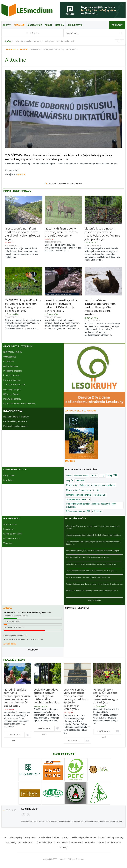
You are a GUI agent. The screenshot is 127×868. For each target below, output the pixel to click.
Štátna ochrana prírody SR (78, 511)
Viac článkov (94, 600)
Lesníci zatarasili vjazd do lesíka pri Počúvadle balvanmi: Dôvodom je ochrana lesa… (61, 305)
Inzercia (59, 25)
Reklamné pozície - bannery (16, 416)
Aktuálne (19, 25)
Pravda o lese (45, 837)
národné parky (100, 494)
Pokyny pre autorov (12, 398)
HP (5, 837)
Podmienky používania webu (19, 842)
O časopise (8, 361)
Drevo (69, 475)
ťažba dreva (97, 511)
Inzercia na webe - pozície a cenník (19, 403)
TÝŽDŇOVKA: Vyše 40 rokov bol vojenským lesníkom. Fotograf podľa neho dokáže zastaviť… (23, 305)
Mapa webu (89, 842)
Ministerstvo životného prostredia (83, 489)
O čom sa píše (35, 25)
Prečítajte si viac (14, 735)
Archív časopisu (11, 365)
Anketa (8, 607)
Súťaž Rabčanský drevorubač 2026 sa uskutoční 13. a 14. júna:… (91, 570)
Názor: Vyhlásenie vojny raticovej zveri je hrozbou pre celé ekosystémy (61, 231)
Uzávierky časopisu (12, 389)
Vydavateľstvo (10, 356)
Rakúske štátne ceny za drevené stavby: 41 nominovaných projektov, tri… (94, 583)
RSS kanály (63, 842)
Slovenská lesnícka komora (78, 499)
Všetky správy (16, 837)
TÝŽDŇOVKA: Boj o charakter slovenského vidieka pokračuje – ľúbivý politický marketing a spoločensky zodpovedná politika (62, 157)
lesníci (94, 475)
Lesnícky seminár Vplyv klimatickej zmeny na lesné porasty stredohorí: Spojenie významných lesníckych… (76, 698)
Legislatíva (8, 479)
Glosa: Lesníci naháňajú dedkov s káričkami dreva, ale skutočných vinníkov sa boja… (22, 233)
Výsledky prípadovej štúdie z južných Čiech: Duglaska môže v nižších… (94, 534)
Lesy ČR (70, 480)
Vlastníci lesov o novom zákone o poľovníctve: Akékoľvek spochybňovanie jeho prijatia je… (102, 233)
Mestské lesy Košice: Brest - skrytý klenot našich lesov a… (89, 557)
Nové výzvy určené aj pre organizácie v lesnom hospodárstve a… (91, 563)
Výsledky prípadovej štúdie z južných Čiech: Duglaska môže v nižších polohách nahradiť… (47, 695)
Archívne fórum (114, 842)
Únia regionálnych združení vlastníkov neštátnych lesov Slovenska (91, 505)
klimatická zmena (81, 475)
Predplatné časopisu (13, 370)
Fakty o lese (9, 475)
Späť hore (11, 809)
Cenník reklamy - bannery (15, 421)
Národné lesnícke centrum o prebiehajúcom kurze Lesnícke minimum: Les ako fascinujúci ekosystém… (17, 697)
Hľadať (101, 842)
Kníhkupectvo (75, 25)
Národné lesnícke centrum (79, 494)
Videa (57, 837)
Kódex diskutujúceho (45, 842)
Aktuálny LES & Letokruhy (81, 410)
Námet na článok (11, 393)
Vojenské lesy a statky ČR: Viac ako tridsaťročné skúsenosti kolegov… (93, 550)
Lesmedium (27, 10)
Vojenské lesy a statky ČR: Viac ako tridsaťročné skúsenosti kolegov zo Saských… (106, 695)
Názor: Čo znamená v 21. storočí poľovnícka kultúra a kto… (89, 577)
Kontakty (64, 847)
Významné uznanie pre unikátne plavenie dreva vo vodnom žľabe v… (93, 590)
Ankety (65, 837)
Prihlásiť (117, 25)
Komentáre (76, 842)
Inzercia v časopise (12, 379)
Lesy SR (112, 475)
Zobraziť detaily (10, 643)
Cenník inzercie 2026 (16, 384)
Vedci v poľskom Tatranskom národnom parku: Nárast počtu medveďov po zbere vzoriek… (100, 306)
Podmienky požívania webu (16, 425)
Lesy (102, 475)
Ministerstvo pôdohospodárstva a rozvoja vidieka (91, 485)
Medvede (80, 480)
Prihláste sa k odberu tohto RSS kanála (65, 183)
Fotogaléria (30, 837)
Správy (7, 25)
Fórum (48, 25)
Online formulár (13, 374)
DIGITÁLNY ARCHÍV (13, 351)
